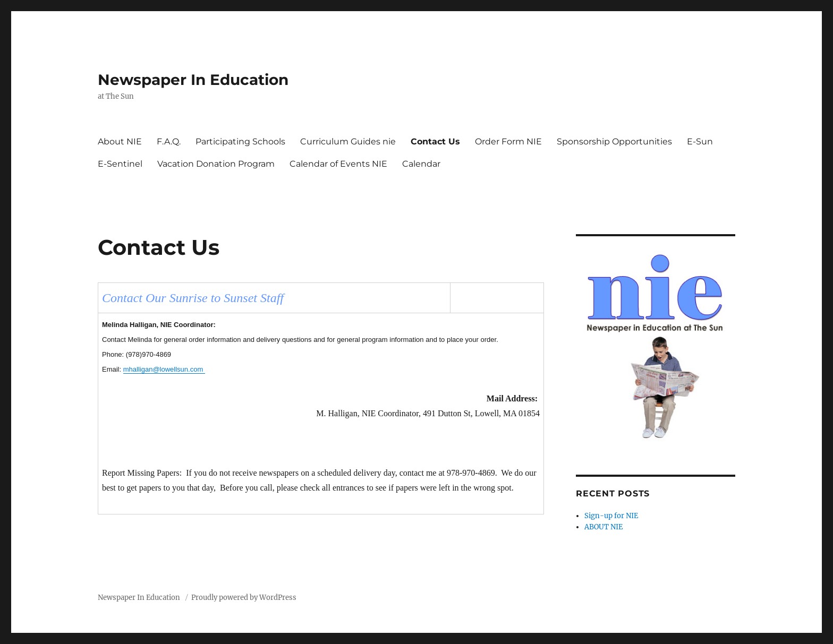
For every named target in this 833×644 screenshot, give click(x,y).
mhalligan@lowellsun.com (164, 369)
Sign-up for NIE (611, 516)
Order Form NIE (508, 141)
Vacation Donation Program (216, 164)
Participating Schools (240, 141)
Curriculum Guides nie (348, 141)
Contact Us (435, 141)
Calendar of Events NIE (338, 164)
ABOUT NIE (603, 527)
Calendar (421, 164)
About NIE (120, 141)
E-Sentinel (120, 164)
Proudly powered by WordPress (244, 598)
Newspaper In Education (193, 80)
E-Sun (700, 141)
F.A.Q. (169, 141)
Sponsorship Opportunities (614, 141)
